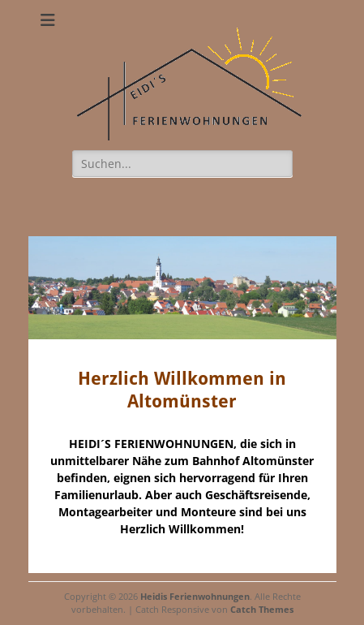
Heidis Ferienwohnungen (195, 596)
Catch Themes (262, 609)
